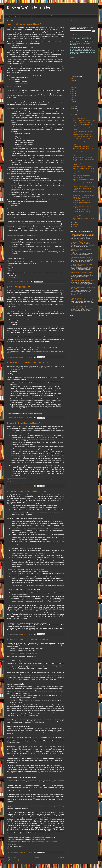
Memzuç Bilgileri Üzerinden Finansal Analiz (83, 137)
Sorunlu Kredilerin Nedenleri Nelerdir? (24, 423)
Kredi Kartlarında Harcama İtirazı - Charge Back (83, 234)
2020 (73, 91)
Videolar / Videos (25, 16)
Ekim (74, 114)
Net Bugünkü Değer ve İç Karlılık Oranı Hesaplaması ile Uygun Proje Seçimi (80, 242)
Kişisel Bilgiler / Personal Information (43, 16)
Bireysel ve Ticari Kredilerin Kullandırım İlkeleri (27, 363)
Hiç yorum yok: (29, 357)
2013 (73, 106)
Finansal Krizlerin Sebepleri (79, 152)
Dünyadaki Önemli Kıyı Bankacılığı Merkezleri (83, 195)
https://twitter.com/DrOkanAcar (77, 23)
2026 (73, 79)
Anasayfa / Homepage (12, 16)
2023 (73, 85)
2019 (73, 94)
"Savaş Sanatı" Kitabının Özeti (78, 307)
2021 (73, 89)
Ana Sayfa (37, 857)
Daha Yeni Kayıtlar (12, 857)
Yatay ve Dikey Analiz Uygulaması (81, 141)
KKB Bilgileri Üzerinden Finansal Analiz (82, 135)
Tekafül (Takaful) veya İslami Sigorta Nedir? (83, 166)
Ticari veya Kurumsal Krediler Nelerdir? (24, 24)
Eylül (74, 222)
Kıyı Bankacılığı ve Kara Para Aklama (81, 201)
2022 (73, 87)
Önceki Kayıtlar (60, 857)
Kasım (74, 112)
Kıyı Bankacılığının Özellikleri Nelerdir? (82, 210)
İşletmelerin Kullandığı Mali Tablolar (81, 146)
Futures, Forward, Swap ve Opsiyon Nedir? (81, 257)
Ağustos (75, 224)
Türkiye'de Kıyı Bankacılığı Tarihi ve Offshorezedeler (81, 198)
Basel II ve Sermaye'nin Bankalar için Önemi (83, 186)
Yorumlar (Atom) (15, 860)
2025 (73, 81)
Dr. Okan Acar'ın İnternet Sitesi (29, 7)
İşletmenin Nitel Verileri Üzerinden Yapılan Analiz (28, 640)
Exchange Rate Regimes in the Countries (82, 158)
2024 (73, 83)
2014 (73, 104)
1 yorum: (28, 282)
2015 (73, 102)
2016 (73, 100)
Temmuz (75, 227)
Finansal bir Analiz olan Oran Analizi (81, 139)
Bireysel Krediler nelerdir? (18, 287)
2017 (73, 98)
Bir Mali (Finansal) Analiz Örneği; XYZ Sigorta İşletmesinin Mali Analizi (82, 265)
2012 (73, 108)
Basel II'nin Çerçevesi (78, 177)
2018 (73, 96)
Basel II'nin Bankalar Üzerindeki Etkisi (81, 175)
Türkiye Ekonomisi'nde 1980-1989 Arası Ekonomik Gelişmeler (81, 298)
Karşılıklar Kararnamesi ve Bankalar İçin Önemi (28, 491)
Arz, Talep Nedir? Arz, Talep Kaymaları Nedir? (82, 281)
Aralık (74, 110)
